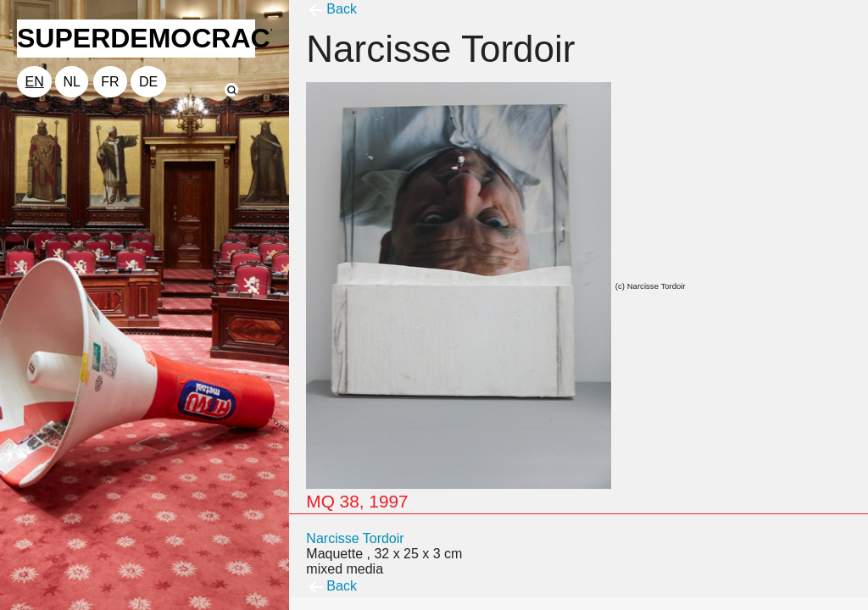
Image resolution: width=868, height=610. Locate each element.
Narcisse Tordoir (355, 538)
